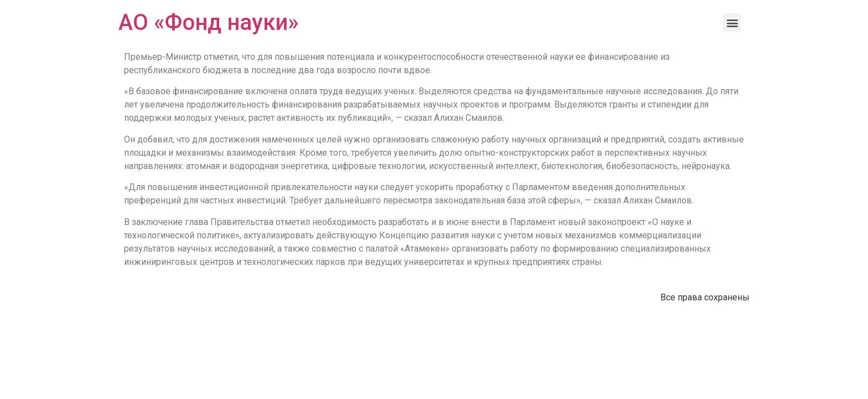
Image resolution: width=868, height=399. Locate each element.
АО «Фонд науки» (208, 22)
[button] (732, 22)
